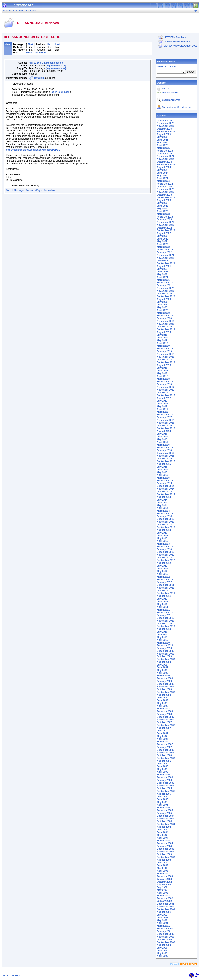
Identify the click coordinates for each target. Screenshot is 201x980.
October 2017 (164, 393)
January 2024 (164, 186)
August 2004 (164, 827)
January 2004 (164, 846)
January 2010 (164, 648)
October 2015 (164, 459)
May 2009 (162, 670)
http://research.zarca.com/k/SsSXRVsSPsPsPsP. (33, 150)
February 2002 (165, 898)
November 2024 (166, 159)
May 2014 (162, 505)
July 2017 (162, 401)
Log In (165, 89)
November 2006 (166, 753)
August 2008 (164, 695)
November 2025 (166, 126)
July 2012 (162, 566)
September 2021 (166, 263)
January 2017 (164, 417)
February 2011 (165, 612)
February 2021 (165, 283)
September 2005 (166, 791)
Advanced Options (166, 66)
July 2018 (162, 368)
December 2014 (165, 486)
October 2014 (164, 492)
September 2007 (166, 725)
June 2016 (163, 437)
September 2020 (166, 296)
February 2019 (165, 349)
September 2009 (166, 659)
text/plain (39, 78)
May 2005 (162, 802)
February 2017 (165, 415)
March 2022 (163, 247)
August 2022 (164, 233)
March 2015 (163, 478)
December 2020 (165, 288)
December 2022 (165, 222)
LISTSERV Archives (175, 37)
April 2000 (162, 956)
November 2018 (166, 357)
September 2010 (166, 626)
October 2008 (164, 689)
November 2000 (166, 937)
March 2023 (163, 214)
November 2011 (166, 588)
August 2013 (164, 530)
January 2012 (164, 582)
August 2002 (164, 885)
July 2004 (162, 830)
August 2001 (164, 912)
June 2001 (163, 918)
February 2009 (165, 678)
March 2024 (163, 181)
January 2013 (164, 549)
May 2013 (162, 538)
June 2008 (163, 700)
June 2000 (163, 951)
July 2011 (162, 599)
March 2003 (163, 874)
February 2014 (165, 514)
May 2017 (162, 406)
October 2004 (164, 821)
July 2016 (162, 434)
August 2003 (164, 860)
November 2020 (166, 291)
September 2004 (166, 824)
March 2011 (163, 610)
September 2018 (166, 362)
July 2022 (162, 236)
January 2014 (164, 516)
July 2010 (162, 632)
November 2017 (166, 390)
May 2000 (162, 953)
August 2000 (164, 945)
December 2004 (165, 816)
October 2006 (164, 755)
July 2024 (162, 170)
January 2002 (164, 901)
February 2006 (165, 777)
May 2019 (162, 340)
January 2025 (164, 154)
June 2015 (163, 470)
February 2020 (165, 316)
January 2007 (164, 747)
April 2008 (162, 706)
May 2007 (162, 736)
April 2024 (162, 178)
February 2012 (165, 580)
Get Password (170, 93)
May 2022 (162, 241)
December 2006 (165, 750)
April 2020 (162, 310)
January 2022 (164, 252)
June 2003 (163, 865)
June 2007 (163, 733)
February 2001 (165, 929)
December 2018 (165, 354)
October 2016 (164, 426)
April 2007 (162, 739)
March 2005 (163, 808)
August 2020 (164, 299)
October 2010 (164, 623)
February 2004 (165, 843)
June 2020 (163, 305)
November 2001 (166, 907)
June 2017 (163, 404)
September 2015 (166, 461)
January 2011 (164, 615)
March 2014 (163, 511)
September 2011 (166, 593)
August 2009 (164, 662)
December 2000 (165, 934)
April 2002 (162, 893)
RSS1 (184, 964)
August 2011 (164, 596)
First (30, 44)
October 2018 (164, 360)
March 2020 (163, 313)
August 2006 (164, 761)
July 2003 (162, 863)
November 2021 (166, 258)
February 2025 (165, 151)
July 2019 (162, 335)
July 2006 (162, 764)
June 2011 (163, 602)
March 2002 (163, 896)
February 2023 (165, 217)
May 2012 (162, 571)
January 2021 (164, 285)
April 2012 (162, 574)
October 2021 (164, 261)
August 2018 (164, 365)
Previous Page (34, 190)
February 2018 (165, 382)
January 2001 (164, 931)
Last (57, 44)
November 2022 (166, 225)
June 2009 (163, 667)
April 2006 (162, 772)
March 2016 (163, 445)
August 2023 (164, 200)
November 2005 (166, 786)
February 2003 (165, 876)
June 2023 (163, 206)
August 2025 (164, 134)
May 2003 (162, 868)
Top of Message (15, 190)
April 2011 (162, 607)
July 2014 (162, 500)
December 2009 (165, 651)
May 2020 (162, 307)
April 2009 (162, 673)
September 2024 (166, 165)
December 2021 (165, 255)
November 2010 (166, 621)
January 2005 (164, 813)
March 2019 (163, 346)
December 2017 (165, 387)
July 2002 (162, 887)
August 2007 (164, 728)
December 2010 (165, 618)
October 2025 (164, 129)
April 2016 (162, 442)
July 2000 (162, 948)
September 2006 (166, 758)
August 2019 (164, 332)
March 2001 (163, 926)
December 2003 (165, 849)
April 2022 (162, 244)
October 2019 (164, 327)
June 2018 (163, 371)
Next (50, 44)
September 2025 (166, 132)
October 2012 (164, 558)
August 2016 (164, 431)
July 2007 (162, 731)
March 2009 (163, 676)
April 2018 (162, 376)
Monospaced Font (36, 53)
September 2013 (166, 527)
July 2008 (162, 698)
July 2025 (162, 137)
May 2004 (162, 835)
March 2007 (163, 742)
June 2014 (163, 503)
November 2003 (166, 852)
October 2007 (164, 722)
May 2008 (162, 703)
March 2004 (163, 841)
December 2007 (165, 717)
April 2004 (162, 838)
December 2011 (165, 585)
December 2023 (165, 189)
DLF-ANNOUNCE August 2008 (180, 46)
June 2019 (163, 338)
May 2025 (162, 143)
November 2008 (166, 687)
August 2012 (164, 563)
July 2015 (162, 467)
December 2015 (165, 453)
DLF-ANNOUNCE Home (177, 42)
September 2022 (166, 230)
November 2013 (166, 522)
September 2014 (166, 494)
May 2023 (162, 208)
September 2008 (166, 692)
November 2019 (166, 324)
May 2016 (162, 439)
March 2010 (163, 643)
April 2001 (162, 923)
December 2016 (165, 420)
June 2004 (163, 832)
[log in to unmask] (56, 66)
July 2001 (162, 915)
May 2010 (162, 637)
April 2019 (162, 343)
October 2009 (164, 656)
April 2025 (162, 145)
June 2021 (163, 272)
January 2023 (164, 219)
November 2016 (166, 423)
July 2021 (162, 269)
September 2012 (166, 560)
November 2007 (166, 720)
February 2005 (165, 810)
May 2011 (162, 604)
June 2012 (163, 569)
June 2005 (163, 799)
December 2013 (165, 519)
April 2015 (162, 475)
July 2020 (162, 302)
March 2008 (163, 709)
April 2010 (162, 640)
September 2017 (166, 395)
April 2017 (162, 409)
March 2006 (163, 775)
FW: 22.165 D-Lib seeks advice (46, 63)
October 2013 (164, 525)
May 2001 (162, 920)
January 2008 (164, 714)
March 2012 (163, 577)
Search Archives (166, 62)
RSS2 (193, 964)
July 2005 (162, 797)
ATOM (175, 964)
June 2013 (163, 536)
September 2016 (166, 428)
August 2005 (164, 794)
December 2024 (165, 156)
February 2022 (165, 250)
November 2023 (166, 192)
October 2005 (164, 788)
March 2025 (163, 148)
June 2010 (163, 634)
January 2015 (164, 483)
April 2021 (162, 277)
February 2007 (165, 744)
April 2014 (162, 508)
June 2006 (163, 766)
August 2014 (164, 497)
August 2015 (164, 464)
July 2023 (162, 203)
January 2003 (164, 879)
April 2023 (162, 211)
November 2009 (166, 654)
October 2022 (164, 228)
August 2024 (164, 167)
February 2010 (165, 645)
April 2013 (162, 541)
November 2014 (166, 489)
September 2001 (166, 909)
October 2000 (164, 940)
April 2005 (162, 805)
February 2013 (165, 547)
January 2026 (164, 121)
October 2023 (164, 195)
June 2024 (163, 173)
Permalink (49, 190)
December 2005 (165, 783)
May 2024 (162, 176)
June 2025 (163, 140)
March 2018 (163, 379)
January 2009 (164, 681)
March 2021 (163, 280)
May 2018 (162, 373)
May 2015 (162, 472)
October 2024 (164, 162)
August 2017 (164, 398)
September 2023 (166, 197)
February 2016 (165, 448)
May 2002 (162, 890)
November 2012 (166, 555)
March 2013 (163, 544)
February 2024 (165, 184)
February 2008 (165, 711)
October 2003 (164, 854)
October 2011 (164, 591)
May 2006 (162, 769)
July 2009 (162, 665)
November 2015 (166, 456)
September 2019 (166, 329)
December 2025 (165, 123)
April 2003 (162, 871)
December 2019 (165, 321)
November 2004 (166, 819)
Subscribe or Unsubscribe (177, 107)
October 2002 (164, 882)
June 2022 (163, 239)
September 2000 (166, 942)
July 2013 (162, 533)
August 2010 (164, 629)
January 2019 (164, 351)
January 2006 (164, 780)
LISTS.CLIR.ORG (11, 976)
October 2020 (164, 294)
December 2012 (165, 552)
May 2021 (162, 274)
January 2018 (164, 384)
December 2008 (165, 684)
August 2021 (164, 266)
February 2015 (165, 481)
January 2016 (164, 450)
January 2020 (164, 318)
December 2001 (165, 904)
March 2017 (163, 412)
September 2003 (166, 857)
